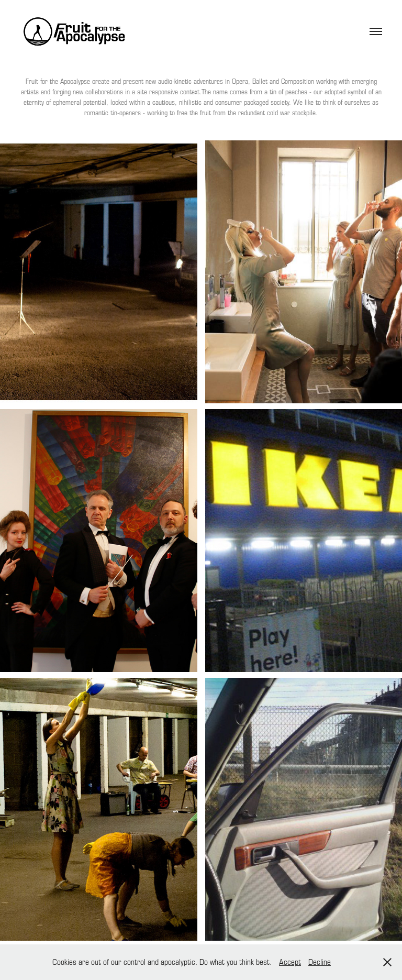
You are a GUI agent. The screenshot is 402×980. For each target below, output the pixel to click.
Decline (320, 962)
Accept (290, 962)
